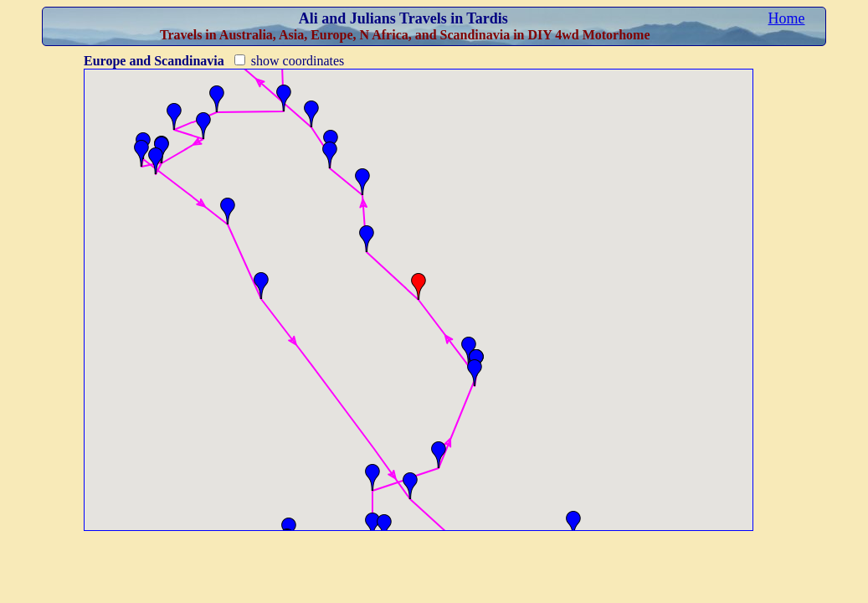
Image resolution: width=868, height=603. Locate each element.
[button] (573, 524)
